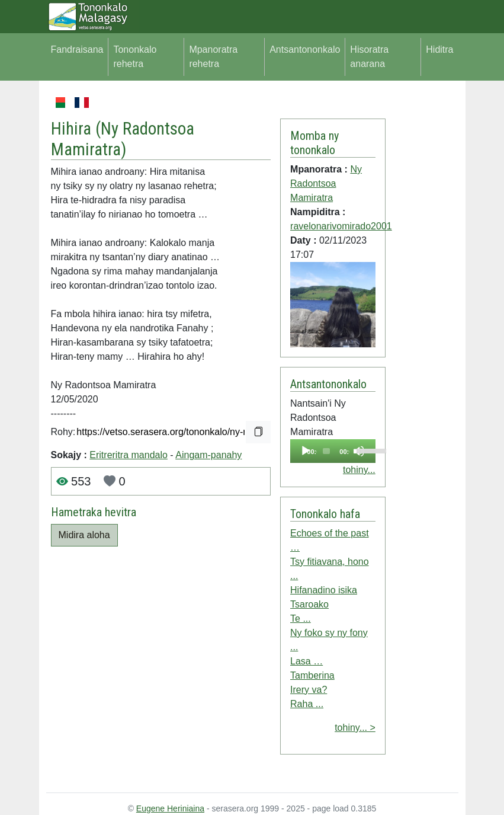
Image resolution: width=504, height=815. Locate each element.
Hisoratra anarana (369, 57)
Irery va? (309, 690)
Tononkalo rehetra (135, 57)
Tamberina (312, 675)
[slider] (326, 451)
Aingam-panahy (208, 455)
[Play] (306, 451)
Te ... (301, 619)
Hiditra (439, 49)
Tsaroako (309, 604)
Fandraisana (77, 49)
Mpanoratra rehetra (213, 57)
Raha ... (307, 704)
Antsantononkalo (305, 49)
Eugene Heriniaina (170, 808)
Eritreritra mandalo (129, 455)
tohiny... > (355, 728)
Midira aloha (84, 535)
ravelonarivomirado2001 (341, 226)
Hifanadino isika (324, 590)
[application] (333, 451)
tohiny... (359, 470)
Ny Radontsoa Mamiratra (326, 183)
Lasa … (306, 661)
